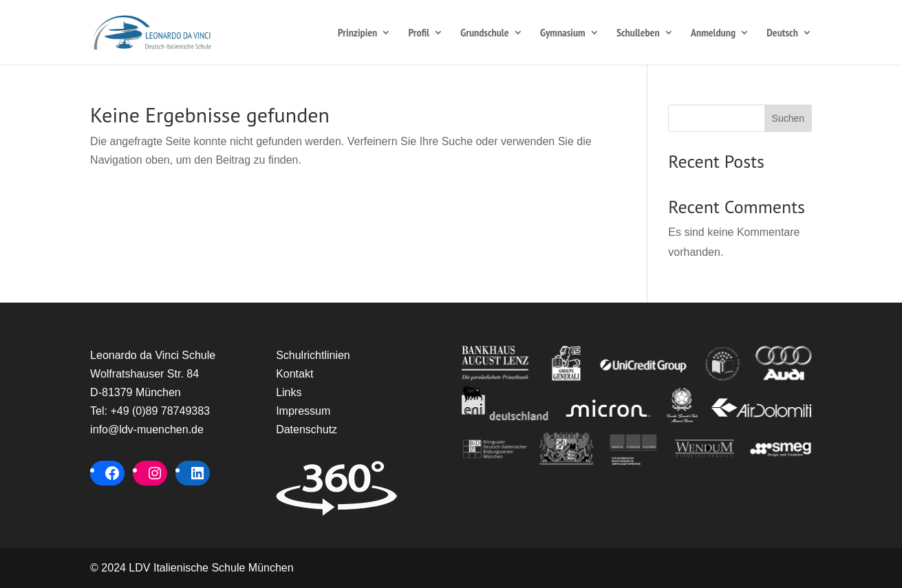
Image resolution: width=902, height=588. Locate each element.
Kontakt (294, 374)
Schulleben (638, 33)
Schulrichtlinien (313, 355)
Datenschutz (307, 429)
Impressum (303, 411)
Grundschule (484, 33)
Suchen (788, 118)
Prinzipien (357, 33)
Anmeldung (713, 33)
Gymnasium (563, 33)
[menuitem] (789, 46)
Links (289, 392)
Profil (419, 33)
